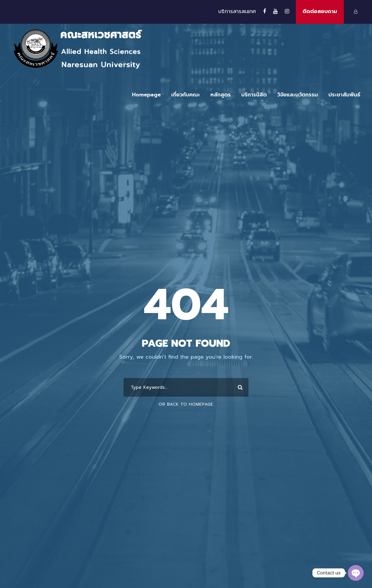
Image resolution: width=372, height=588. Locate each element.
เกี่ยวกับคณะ (186, 95)
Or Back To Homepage (186, 404)
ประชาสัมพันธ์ (344, 95)
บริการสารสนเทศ (237, 11)
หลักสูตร (221, 95)
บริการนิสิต (254, 95)
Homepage (146, 95)
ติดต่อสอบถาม (320, 11)
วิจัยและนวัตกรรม (298, 95)
